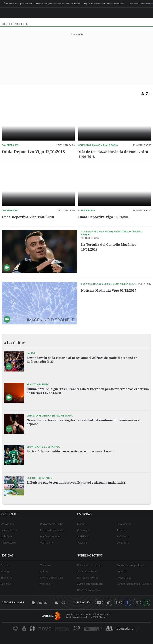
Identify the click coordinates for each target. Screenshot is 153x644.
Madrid (82, 524)
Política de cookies (89, 578)
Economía (7, 578)
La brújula (7, 536)
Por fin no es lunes (50, 536)
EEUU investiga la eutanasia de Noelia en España (58, 4)
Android (40, 603)
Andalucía (84, 536)
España (6, 565)
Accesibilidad (124, 578)
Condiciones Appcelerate (131, 565)
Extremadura (124, 524)
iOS (60, 603)
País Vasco (123, 536)
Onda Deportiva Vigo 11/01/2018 (30, 217)
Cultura (44, 571)
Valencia (83, 543)
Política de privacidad (90, 565)
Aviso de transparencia (91, 584)
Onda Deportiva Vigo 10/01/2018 (107, 217)
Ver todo (46, 543)
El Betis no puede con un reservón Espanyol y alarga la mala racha (76, 482)
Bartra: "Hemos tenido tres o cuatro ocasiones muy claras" (70, 451)
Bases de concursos (90, 590)
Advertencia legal (88, 571)
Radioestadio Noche (52, 524)
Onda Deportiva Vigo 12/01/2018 (33, 151)
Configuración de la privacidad (134, 584)
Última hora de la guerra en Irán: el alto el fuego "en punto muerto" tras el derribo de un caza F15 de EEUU (88, 391)
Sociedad (7, 584)
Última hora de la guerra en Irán (18, 4)
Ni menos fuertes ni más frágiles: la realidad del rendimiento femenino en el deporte (84, 422)
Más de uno (8, 524)
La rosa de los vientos (52, 530)
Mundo (6, 571)
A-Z (146, 94)
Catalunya (84, 530)
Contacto (122, 571)
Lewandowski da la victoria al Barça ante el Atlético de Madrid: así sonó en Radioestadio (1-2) (82, 360)
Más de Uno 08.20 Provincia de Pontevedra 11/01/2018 (106, 154)
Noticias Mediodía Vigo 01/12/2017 (112, 290)
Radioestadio (9, 543)
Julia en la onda (11, 530)
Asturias (121, 530)
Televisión (46, 565)
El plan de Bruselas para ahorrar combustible (105, 4)
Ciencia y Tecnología (52, 578)
